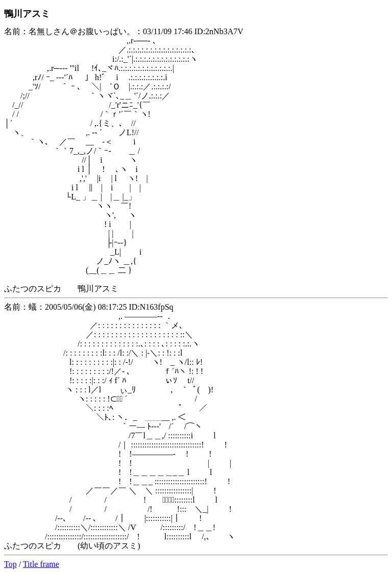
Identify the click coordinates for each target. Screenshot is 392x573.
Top (10, 564)
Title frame (41, 564)
